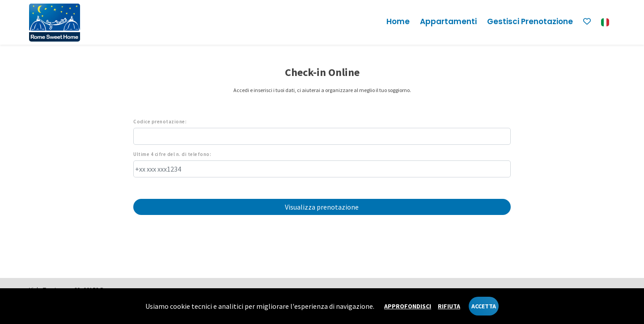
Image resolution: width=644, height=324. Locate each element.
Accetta (484, 306)
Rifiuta (449, 306)
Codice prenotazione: (160, 122)
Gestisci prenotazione (530, 21)
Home (398, 21)
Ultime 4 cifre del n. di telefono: (172, 154)
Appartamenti (448, 21)
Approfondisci (408, 306)
